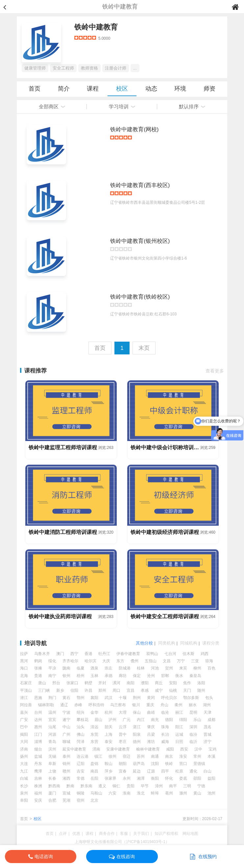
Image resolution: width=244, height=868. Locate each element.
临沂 (193, 742)
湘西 (66, 778)
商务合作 (107, 834)
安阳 (173, 683)
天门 (187, 690)
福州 (38, 793)
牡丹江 (104, 654)
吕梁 (151, 734)
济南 (24, 749)
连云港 (83, 756)
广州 (66, 734)
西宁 (74, 654)
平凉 (52, 668)
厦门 (52, 793)
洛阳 (201, 683)
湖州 (207, 705)
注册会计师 (116, 68)
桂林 (141, 668)
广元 (127, 720)
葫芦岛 (139, 764)
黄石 (66, 698)
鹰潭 (38, 771)
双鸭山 (152, 654)
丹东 (38, 764)
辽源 (151, 771)
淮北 (141, 793)
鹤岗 (38, 661)
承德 (109, 676)
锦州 (66, 764)
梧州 (81, 676)
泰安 (109, 742)
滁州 (183, 793)
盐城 (38, 756)
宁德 (201, 786)
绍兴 (81, 712)
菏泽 (81, 742)
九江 (24, 771)
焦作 (187, 683)
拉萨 (24, 654)
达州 (38, 720)
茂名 (207, 727)
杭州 (109, 712)
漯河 (116, 683)
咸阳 (170, 749)
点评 (63, 834)
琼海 (209, 661)
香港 (88, 654)
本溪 (211, 756)
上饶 (52, 771)
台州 (38, 712)
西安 (184, 749)
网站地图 (190, 834)
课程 (93, 89)
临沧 (165, 712)
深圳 (193, 727)
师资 (209, 89)
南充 (155, 720)
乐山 (197, 720)
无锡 (52, 756)
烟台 (38, 749)
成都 (211, 720)
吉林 (38, 778)
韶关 (109, 727)
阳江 (179, 727)
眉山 (98, 720)
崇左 (109, 668)
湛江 (137, 727)
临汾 (193, 734)
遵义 (102, 786)
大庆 (106, 661)
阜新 (52, 764)
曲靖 (151, 712)
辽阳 (81, 764)
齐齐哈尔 (70, 661)
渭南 (96, 749)
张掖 (38, 668)
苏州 (141, 756)
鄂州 (81, 698)
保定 (137, 676)
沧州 (151, 676)
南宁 (52, 676)
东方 (120, 661)
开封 (102, 683)
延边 (137, 771)
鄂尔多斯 (191, 698)
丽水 (193, 705)
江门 (38, 734)
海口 (24, 668)
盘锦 (94, 764)
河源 (52, 734)
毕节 (145, 786)
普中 (123, 734)
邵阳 (197, 778)
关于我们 (141, 834)
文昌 (167, 661)
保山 (137, 712)
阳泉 (137, 734)
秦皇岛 (195, 676)
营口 (183, 764)
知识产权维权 (166, 834)
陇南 (66, 668)
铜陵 (81, 793)
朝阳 (123, 764)
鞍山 (109, 764)
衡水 (179, 676)
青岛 (52, 742)
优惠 (76, 834)
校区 (122, 89)
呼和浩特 (96, 705)
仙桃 (173, 690)
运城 (179, 734)
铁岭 (169, 764)
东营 (94, 742)
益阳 (211, 778)
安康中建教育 (118, 749)
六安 (112, 793)
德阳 (169, 720)
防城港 (125, 668)
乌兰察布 (118, 705)
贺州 (169, 668)
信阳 (74, 690)
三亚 (195, 661)
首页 (35, 89)
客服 (124, 834)
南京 (169, 756)
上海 (109, 734)
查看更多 (215, 371)
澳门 (60, 654)
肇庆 (151, 727)
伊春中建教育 (128, 654)
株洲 (38, 786)
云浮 (123, 727)
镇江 (98, 756)
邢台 (56, 683)
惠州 (38, 727)
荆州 (137, 698)
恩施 (38, 698)
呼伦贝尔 (169, 698)
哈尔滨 (90, 661)
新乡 (60, 690)
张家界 (110, 778)
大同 (24, 742)
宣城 (66, 793)
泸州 (112, 720)
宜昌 (131, 690)
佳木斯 (188, 654)
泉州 (24, 793)
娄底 (183, 778)
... (135, 68)
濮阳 (145, 683)
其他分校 (144, 643)
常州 (197, 756)
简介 (64, 89)
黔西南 (54, 786)
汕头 (81, 727)
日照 (179, 742)
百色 (211, 668)
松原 (179, 771)
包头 (209, 698)
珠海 (165, 727)
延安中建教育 (74, 749)
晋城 (207, 734)
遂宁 (66, 720)
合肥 (52, 800)
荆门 (52, 698)
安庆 (38, 800)
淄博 (38, 742)
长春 (52, 778)
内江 (141, 720)
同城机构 (189, 643)
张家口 (72, 683)
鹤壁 (88, 683)
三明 (187, 786)
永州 (127, 778)
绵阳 (183, 720)
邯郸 (165, 676)
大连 (24, 764)
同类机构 (167, 643)
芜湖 (66, 800)
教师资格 (89, 68)
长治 (165, 734)
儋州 (134, 661)
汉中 (198, 749)
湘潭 (141, 778)
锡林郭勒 (46, 705)
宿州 (81, 800)
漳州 (159, 786)
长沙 (24, 786)
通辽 (64, 705)
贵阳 (131, 786)
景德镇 (199, 764)
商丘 (159, 683)
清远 (94, 727)
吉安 (81, 771)
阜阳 (24, 800)
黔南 (70, 786)
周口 (116, 690)
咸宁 (159, 690)
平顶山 (26, 690)
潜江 (24, 698)
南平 (173, 786)
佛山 (81, 734)
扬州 (24, 756)
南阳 (131, 683)
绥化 (52, 661)
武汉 (109, 698)
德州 (137, 742)
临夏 (81, 668)
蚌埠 (155, 793)
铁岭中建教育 (96, 27)
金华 (94, 712)
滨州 (52, 749)
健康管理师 (35, 68)
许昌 (88, 690)
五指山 (151, 661)
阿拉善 (26, 705)
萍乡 (109, 771)
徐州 (112, 756)
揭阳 (24, 734)
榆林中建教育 (148, 749)
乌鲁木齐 (42, 654)
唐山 (42, 683)
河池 (155, 668)
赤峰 (78, 705)
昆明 (193, 712)
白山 (207, 771)
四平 (165, 771)
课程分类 (211, 643)
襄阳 (94, 698)
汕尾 (52, 727)
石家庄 (26, 683)
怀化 (169, 778)
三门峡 (44, 690)
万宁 (181, 661)
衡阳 (155, 778)
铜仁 (116, 786)
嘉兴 (24, 712)
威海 (165, 742)
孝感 (145, 690)
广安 (24, 720)
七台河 (170, 654)
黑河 (24, 661)
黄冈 (151, 698)
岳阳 (94, 778)
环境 (180, 89)
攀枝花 (83, 720)
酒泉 (94, 668)
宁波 (66, 712)
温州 (52, 712)
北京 (94, 800)
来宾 (183, 668)
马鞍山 (96, 793)
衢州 (179, 705)
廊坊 (123, 676)
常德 (81, 778)
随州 (201, 690)
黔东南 (86, 786)
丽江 (179, 712)
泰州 (66, 756)
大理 (123, 712)
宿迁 (127, 756)
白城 (24, 778)
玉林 (94, 676)
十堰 (123, 698)
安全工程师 (63, 68)
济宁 (207, 742)
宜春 (123, 771)
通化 (193, 771)
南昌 (94, 771)
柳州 (197, 668)
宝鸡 (212, 749)
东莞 (94, 734)
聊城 (66, 742)
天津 (207, 712)
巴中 (24, 727)
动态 (151, 89)
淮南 (127, 793)
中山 (66, 727)
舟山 (164, 705)
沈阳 (155, 764)
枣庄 (123, 742)
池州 (211, 793)
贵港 (38, 676)
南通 (155, 756)
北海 (24, 676)
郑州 (102, 690)
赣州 (66, 771)
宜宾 (52, 720)
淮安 (183, 756)
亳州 (169, 793)
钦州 (66, 676)
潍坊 (151, 742)
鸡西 (205, 654)
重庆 (150, 705)
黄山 (197, 793)
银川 (136, 705)
